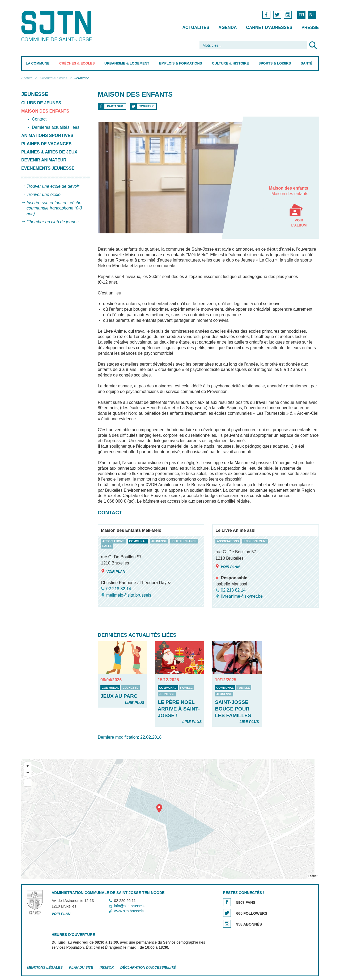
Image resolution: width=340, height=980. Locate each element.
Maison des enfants (45, 111)
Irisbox (107, 967)
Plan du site (81, 967)
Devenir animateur (44, 160)
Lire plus (135, 703)
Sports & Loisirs (275, 63)
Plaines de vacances (46, 144)
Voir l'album (299, 210)
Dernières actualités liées (56, 127)
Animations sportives (47, 136)
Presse (310, 27)
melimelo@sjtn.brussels (129, 595)
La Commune (38, 63)
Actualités (196, 27)
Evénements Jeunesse (48, 168)
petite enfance (184, 541)
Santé (307, 63)
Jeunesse (82, 78)
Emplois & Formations (181, 63)
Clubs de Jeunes (41, 103)
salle (107, 546)
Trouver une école (44, 194)
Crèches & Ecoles (77, 63)
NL (312, 15)
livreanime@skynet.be (242, 596)
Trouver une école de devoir (53, 186)
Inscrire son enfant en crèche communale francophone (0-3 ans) (54, 208)
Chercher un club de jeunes (53, 222)
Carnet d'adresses (269, 27)
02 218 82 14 (119, 589)
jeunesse (159, 541)
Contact (39, 119)
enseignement (255, 541)
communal (137, 541)
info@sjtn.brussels (129, 906)
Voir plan (113, 571)
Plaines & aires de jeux (49, 152)
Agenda (228, 27)
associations (113, 541)
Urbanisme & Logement (127, 63)
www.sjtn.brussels (129, 911)
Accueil (27, 78)
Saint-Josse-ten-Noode (58, 26)
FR (301, 15)
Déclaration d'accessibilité (148, 967)
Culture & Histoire (230, 63)
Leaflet (313, 876)
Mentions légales (45, 967)
